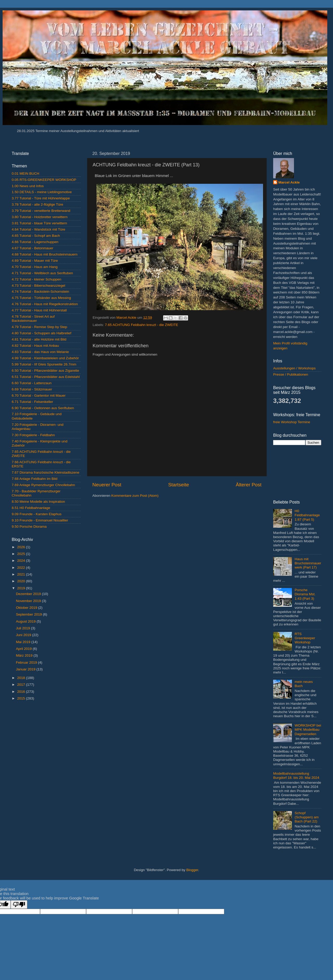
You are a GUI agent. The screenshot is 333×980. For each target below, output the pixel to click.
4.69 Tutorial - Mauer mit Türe (35, 261)
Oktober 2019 (27, 608)
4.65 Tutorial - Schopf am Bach (36, 236)
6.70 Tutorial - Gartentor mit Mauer (39, 396)
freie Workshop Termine (292, 422)
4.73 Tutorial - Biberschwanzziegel (39, 286)
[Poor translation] (19, 904)
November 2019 (29, 601)
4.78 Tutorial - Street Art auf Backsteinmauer (33, 319)
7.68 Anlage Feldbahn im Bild (35, 479)
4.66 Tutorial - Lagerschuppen (35, 242)
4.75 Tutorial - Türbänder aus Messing (41, 298)
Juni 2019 (24, 635)
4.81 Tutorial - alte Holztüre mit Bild (39, 339)
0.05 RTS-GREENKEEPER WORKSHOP (44, 180)
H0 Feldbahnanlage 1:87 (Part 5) (307, 515)
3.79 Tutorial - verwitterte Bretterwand (41, 211)
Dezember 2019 (29, 594)
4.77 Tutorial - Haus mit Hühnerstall (39, 310)
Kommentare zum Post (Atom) (135, 496)
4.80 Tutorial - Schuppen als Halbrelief (41, 333)
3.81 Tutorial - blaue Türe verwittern (39, 223)
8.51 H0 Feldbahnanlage (31, 508)
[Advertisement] (46, 742)
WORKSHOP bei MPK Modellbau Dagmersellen (308, 730)
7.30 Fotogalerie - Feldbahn (33, 435)
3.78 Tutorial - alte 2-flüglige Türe (37, 204)
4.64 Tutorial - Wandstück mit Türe (39, 229)
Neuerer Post (107, 485)
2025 (22, 554)
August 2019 (26, 621)
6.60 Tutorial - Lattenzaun (32, 383)
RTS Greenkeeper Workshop (305, 638)
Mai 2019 (24, 642)
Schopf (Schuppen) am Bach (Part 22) (306, 817)
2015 (22, 698)
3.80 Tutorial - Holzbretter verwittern (40, 217)
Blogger (192, 870)
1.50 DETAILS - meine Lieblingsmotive (42, 192)
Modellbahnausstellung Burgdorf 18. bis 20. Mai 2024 (296, 776)
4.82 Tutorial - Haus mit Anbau (35, 346)
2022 (22, 568)
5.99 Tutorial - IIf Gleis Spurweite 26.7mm (44, 364)
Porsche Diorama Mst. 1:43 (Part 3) (305, 594)
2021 (22, 574)
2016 (22, 692)
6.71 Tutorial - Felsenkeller (32, 402)
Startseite (178, 485)
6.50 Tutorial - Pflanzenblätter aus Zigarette (45, 371)
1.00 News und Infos (28, 186)
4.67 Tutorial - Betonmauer (33, 248)
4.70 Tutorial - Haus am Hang (35, 267)
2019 (22, 588)
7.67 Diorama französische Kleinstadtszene (46, 472)
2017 (22, 685)
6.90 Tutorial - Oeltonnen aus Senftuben (43, 408)
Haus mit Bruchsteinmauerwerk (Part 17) (308, 563)
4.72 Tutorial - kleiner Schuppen (37, 279)
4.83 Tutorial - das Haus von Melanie (40, 352)
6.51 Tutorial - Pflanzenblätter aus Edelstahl (46, 377)
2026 (22, 547)
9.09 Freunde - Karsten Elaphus (37, 514)
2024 (22, 561)
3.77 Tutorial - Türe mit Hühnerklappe (41, 198)
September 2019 (29, 614)
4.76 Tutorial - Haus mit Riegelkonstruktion (45, 304)
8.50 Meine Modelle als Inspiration (38, 502)
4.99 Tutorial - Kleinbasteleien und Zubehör (45, 358)
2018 (22, 678)
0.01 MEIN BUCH (25, 174)
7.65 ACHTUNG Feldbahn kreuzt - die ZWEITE (141, 325)
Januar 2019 (26, 669)
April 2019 (24, 649)
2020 (22, 581)
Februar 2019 (27, 662)
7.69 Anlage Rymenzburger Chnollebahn (43, 485)
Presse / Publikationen (291, 374)
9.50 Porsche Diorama (29, 527)
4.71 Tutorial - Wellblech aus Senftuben (42, 273)
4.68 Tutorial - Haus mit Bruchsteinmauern (45, 254)
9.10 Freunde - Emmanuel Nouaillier (40, 520)
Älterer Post (249, 485)
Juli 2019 (23, 628)
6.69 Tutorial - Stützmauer (32, 389)
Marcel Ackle (289, 182)
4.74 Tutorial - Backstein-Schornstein (40, 292)
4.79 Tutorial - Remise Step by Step (39, 327)
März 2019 (25, 655)
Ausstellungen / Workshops (294, 368)
